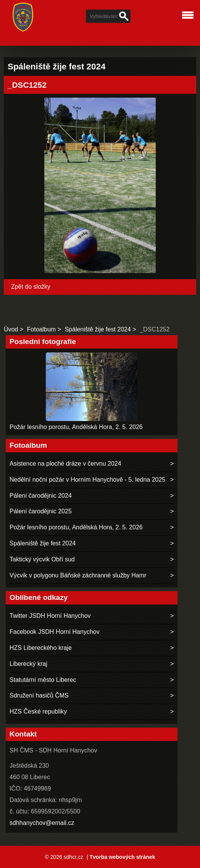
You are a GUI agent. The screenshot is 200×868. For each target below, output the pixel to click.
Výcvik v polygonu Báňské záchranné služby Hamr (78, 575)
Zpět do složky (31, 287)
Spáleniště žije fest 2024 (98, 329)
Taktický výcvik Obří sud (42, 559)
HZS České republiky (38, 711)
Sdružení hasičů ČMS (39, 695)
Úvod (11, 329)
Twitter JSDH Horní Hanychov (50, 616)
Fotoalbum (42, 329)
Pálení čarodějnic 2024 (41, 496)
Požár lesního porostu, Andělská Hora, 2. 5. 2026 (76, 427)
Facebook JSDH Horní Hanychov (55, 632)
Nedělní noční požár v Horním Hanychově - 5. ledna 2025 (87, 480)
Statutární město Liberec (43, 680)
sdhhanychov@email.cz (42, 823)
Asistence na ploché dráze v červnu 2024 (65, 464)
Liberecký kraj (28, 664)
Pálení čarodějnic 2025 (41, 511)
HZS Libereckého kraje (41, 648)
